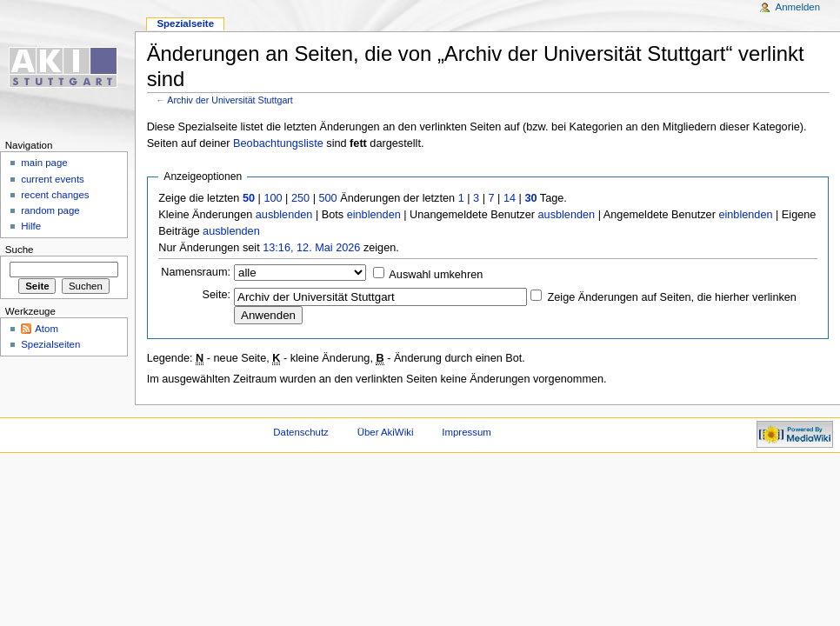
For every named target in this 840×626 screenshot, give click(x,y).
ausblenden (284, 215)
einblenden (374, 215)
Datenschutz (301, 432)
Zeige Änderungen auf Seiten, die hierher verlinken (672, 297)
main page (44, 163)
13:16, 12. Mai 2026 (311, 248)
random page (50, 210)
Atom (47, 329)
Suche (20, 250)
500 (327, 198)
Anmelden (798, 7)
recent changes (55, 195)
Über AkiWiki (386, 432)
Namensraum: (196, 272)
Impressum (467, 432)
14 (510, 198)
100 (273, 198)
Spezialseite (185, 23)
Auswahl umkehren (436, 275)
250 (300, 198)
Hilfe (31, 226)
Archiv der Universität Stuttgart (230, 100)
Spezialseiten (50, 344)
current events (53, 179)
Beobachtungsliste (278, 143)
